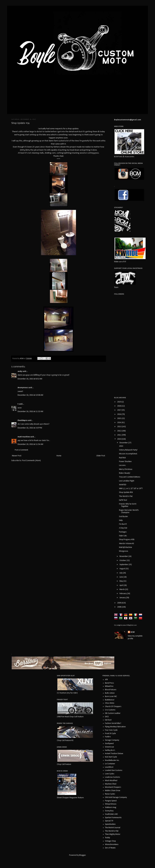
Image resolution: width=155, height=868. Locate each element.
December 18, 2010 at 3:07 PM (30, 428)
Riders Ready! (125, 473)
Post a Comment (21, 450)
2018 (119, 406)
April (122, 585)
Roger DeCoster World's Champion (129, 511)
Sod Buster (124, 517)
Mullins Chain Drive (113, 791)
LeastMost (109, 767)
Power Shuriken (125, 462)
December (124, 443)
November (124, 556)
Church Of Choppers (113, 707)
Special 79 (109, 821)
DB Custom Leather (113, 713)
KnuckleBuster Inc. (112, 760)
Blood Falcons (111, 690)
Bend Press (109, 683)
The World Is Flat (126, 496)
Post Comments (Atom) (31, 461)
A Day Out (123, 528)
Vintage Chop (110, 841)
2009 (119, 603)
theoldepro (22, 420)
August (123, 569)
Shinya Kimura (111, 804)
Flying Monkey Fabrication (115, 727)
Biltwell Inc (109, 686)
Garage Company (112, 740)
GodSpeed (109, 744)
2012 (119, 431)
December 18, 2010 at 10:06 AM (30, 395)
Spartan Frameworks (113, 818)
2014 (119, 423)
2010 (119, 439)
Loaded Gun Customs (114, 770)
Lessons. (123, 465)
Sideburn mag (111, 807)
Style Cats (123, 536)
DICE (107, 717)
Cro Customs (110, 710)
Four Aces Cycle (111, 730)
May (121, 581)
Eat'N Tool (123, 500)
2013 (119, 427)
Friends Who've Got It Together (128, 505)
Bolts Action (110, 693)
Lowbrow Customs (113, 777)
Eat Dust (108, 720)
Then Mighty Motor (113, 834)
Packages (123, 532)
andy (20, 371)
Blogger (82, 855)
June (121, 577)
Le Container (110, 764)
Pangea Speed (111, 801)
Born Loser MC (111, 696)
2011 (119, 435)
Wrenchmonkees (112, 844)
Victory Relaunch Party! (128, 450)
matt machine (24, 437)
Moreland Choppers (113, 787)
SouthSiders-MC (111, 814)
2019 (119, 402)
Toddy (107, 838)
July (121, 573)
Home (59, 456)
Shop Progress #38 (127, 540)
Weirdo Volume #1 (127, 544)
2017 (119, 410)
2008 (119, 607)
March (122, 589)
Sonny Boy (109, 811)
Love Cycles (110, 774)
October (123, 561)
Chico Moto (110, 703)
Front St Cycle (110, 734)
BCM (133, 632)
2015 (119, 418)
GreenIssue (109, 747)
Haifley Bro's (110, 750)
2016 (119, 414)
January (123, 598)
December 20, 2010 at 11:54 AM (30, 444)
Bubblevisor (110, 700)
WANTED (123, 485)
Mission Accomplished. (128, 454)
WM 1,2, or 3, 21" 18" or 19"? (131, 489)
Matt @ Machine (126, 547)
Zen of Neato (110, 848)
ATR (106, 680)
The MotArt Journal (113, 828)
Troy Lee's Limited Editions (130, 477)
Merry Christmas (126, 469)
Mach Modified (111, 781)
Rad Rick (122, 458)
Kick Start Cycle (111, 757)
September (124, 565)
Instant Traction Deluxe (114, 754)
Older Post (101, 456)
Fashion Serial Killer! (113, 723)
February (123, 594)
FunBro (108, 737)
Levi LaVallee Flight (127, 481)
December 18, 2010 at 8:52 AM (30, 379)
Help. (121, 520)
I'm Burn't (123, 524)
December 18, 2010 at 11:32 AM (30, 412)
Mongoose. (124, 551)
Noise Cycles (110, 794)
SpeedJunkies (110, 824)
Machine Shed (111, 784)
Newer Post (17, 456)
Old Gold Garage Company (116, 797)
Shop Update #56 (126, 492)
